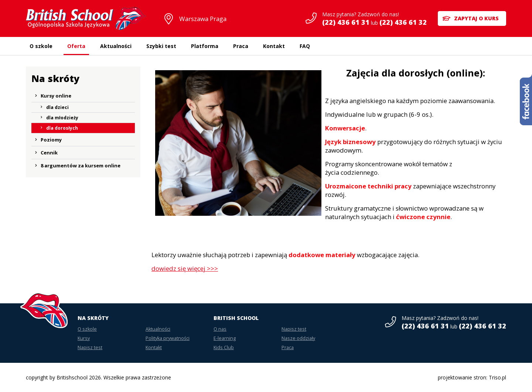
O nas (220, 329)
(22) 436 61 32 (403, 22)
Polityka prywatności (168, 338)
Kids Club (224, 347)
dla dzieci (57, 107)
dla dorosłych (62, 128)
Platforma (205, 46)
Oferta (76, 46)
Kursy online (56, 96)
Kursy (84, 338)
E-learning (225, 338)
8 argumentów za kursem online (81, 166)
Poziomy (51, 140)
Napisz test (90, 347)
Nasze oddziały (298, 338)
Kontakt (274, 46)
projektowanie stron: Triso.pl (472, 377)
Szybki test (161, 46)
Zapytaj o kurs (476, 18)
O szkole (41, 46)
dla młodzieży (62, 118)
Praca (241, 46)
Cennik (49, 153)
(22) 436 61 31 (346, 22)
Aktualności (116, 46)
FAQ (305, 46)
